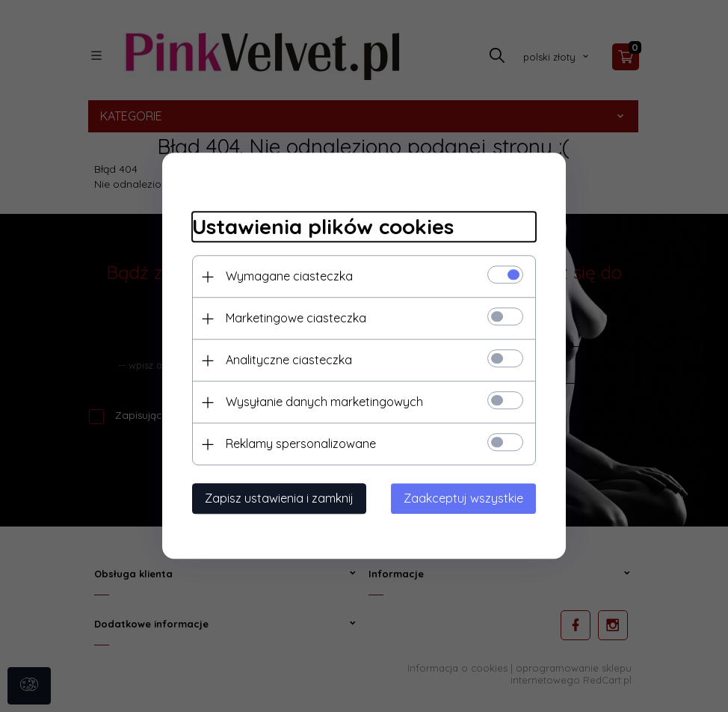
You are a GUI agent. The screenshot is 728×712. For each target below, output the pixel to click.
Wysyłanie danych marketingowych (324, 402)
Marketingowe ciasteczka (296, 319)
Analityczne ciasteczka (289, 360)
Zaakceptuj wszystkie (463, 499)
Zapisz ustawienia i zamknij (279, 499)
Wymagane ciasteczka (289, 277)
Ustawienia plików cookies (323, 226)
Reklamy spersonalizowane (301, 444)
